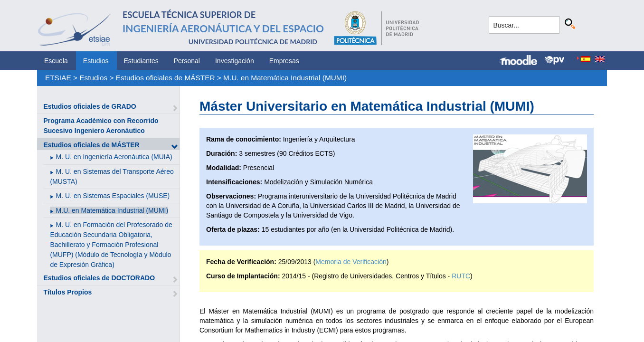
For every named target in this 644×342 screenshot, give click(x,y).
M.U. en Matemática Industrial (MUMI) (285, 78)
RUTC (461, 276)
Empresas (284, 61)
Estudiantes (141, 61)
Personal (187, 61)
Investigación (235, 61)
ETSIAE (58, 78)
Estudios (96, 61)
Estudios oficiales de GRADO (90, 106)
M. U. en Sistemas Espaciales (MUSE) (113, 196)
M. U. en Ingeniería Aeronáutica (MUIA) (114, 157)
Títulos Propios (67, 292)
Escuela (56, 61)
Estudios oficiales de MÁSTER (166, 78)
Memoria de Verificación (351, 262)
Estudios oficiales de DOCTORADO (99, 278)
